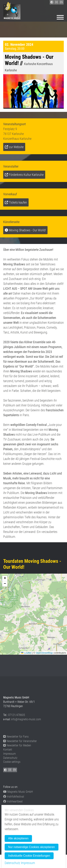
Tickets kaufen (18, 202)
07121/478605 (17, 715)
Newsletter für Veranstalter (20, 741)
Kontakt (8, 750)
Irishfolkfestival (14, 797)
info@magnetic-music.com (26, 719)
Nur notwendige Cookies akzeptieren (32, 847)
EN (15, 770)
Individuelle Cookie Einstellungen (29, 856)
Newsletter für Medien (17, 745)
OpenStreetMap (44, 653)
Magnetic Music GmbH (18, 792)
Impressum (9, 754)
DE (10, 770)
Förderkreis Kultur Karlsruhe (26, 175)
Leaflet (26, 653)
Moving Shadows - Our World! (27, 230)
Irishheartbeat (13, 801)
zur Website (16, 147)
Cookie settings (12, 762)
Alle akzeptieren (18, 838)
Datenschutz (10, 758)
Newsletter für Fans (16, 737)
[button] (5, 578)
